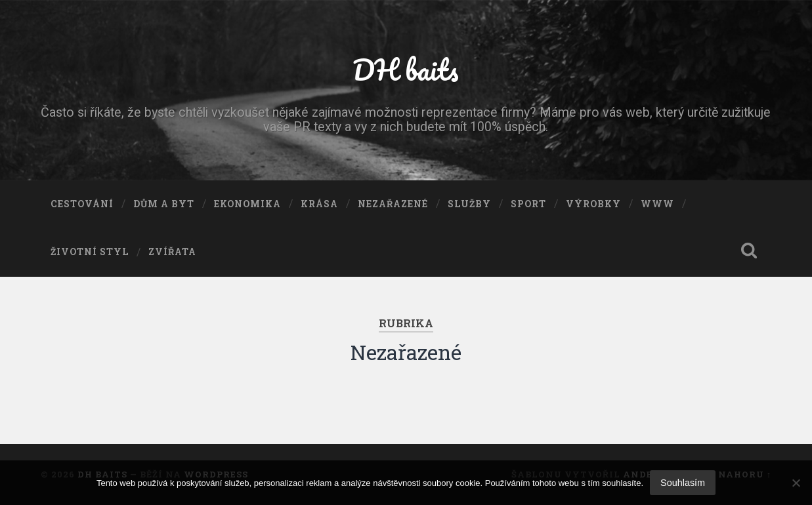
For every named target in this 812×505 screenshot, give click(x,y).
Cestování (82, 204)
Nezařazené (393, 204)
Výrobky (593, 204)
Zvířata (172, 252)
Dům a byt (164, 204)
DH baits (406, 69)
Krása (319, 204)
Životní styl (90, 252)
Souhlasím (683, 483)
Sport (528, 204)
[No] (796, 483)
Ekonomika (247, 204)
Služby (469, 204)
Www (657, 204)
